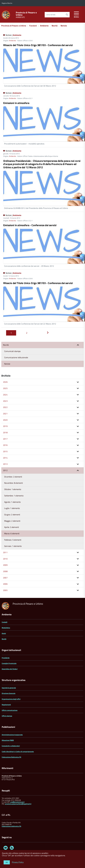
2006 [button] (5, 584)
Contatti (5, 622)
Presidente (6, 658)
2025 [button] (5, 388)
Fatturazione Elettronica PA (11, 757)
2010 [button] (5, 559)
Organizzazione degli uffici (11, 699)
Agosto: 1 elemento (12, 502)
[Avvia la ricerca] (67, 15)
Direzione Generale (9, 693)
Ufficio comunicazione (10, 710)
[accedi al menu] (76, 14)
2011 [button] (5, 552)
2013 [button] (5, 464)
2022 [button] (5, 407)
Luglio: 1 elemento (12, 508)
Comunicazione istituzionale (16, 357)
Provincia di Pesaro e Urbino (26, 14)
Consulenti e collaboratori (11, 746)
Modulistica (6, 628)
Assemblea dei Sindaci (10, 669)
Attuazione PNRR (8, 740)
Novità (55, 26)
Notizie (64, 26)
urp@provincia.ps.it (17, 802)
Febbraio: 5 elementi (13, 540)
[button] (78, 345)
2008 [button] (5, 571)
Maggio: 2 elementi (12, 521)
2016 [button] (5, 445)
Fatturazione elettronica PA (11, 826)
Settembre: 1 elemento (14, 496)
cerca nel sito (51, 15)
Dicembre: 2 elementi (13, 477)
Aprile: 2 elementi (12, 527)
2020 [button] (5, 420)
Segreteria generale (9, 688)
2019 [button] (5, 426)
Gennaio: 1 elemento (13, 546)
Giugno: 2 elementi (12, 515)
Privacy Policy (18, 862)
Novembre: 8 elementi (14, 483)
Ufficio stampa (7, 716)
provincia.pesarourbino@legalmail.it (18, 804)
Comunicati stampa (12, 351)
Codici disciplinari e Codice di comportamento (18, 752)
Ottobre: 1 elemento (13, 489)
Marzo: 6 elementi (12, 534)
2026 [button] (5, 382)
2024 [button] (5, 395)
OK (7, 862)
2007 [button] (5, 578)
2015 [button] (5, 451)
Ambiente (44, 26)
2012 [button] (5, 470)
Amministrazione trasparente (12, 735)
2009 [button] (5, 565)
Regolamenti (6, 705)
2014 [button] (5, 458)
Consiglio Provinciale (9, 663)
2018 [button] (5, 433)
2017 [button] (5, 439)
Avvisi (4, 633)
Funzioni (33, 26)
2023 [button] (5, 401)
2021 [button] (5, 414)
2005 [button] (5, 590)
